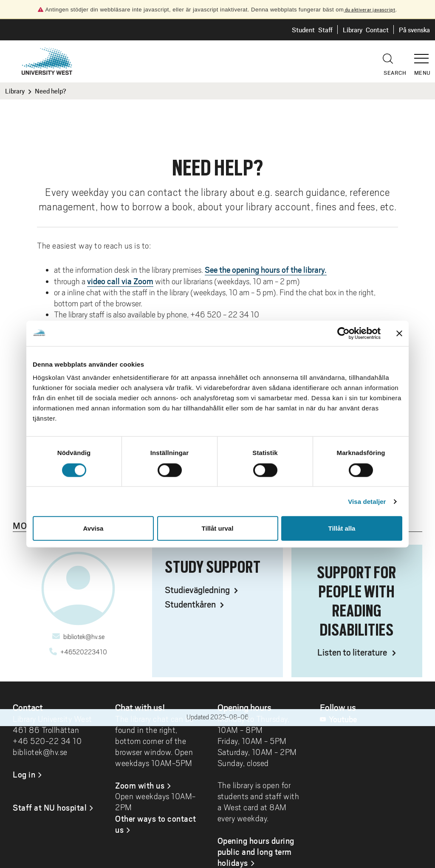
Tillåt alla (342, 528)
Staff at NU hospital (50, 807)
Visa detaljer (367, 501)
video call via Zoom (120, 281)
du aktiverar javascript (369, 10)
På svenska (414, 30)
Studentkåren (191, 604)
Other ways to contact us (156, 824)
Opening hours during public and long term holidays (256, 851)
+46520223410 (84, 652)
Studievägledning (198, 590)
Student (303, 30)
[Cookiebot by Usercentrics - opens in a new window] (343, 333)
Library (353, 30)
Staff (325, 30)
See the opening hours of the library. (266, 269)
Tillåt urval (218, 528)
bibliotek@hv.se (84, 637)
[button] (424, 55)
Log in (24, 774)
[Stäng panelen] (399, 333)
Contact (377, 30)
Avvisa (93, 528)
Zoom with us (140, 785)
